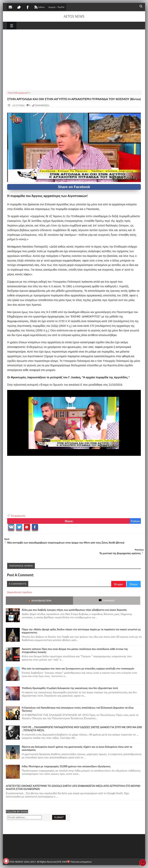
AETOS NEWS (74, 16)
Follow (135, 521)
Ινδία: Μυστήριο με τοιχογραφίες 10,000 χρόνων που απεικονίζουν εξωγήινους (66, 766)
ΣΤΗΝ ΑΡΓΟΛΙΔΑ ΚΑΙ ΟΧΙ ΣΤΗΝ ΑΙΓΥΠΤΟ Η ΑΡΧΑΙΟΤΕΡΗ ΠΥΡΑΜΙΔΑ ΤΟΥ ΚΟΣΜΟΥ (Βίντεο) (74, 99)
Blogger (119, 584)
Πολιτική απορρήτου (79, 862)
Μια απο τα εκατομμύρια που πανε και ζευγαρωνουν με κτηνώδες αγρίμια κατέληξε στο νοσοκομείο (78, 668)
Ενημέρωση (18, 516)
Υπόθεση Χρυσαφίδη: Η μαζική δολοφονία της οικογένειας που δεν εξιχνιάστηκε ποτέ (70, 688)
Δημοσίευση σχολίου (19, 592)
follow (39, 8)
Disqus (134, 584)
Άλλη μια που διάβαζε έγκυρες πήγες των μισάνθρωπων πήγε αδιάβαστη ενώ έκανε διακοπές (74, 610)
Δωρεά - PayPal (56, 7)
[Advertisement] (74, 59)
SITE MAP (62, 862)
